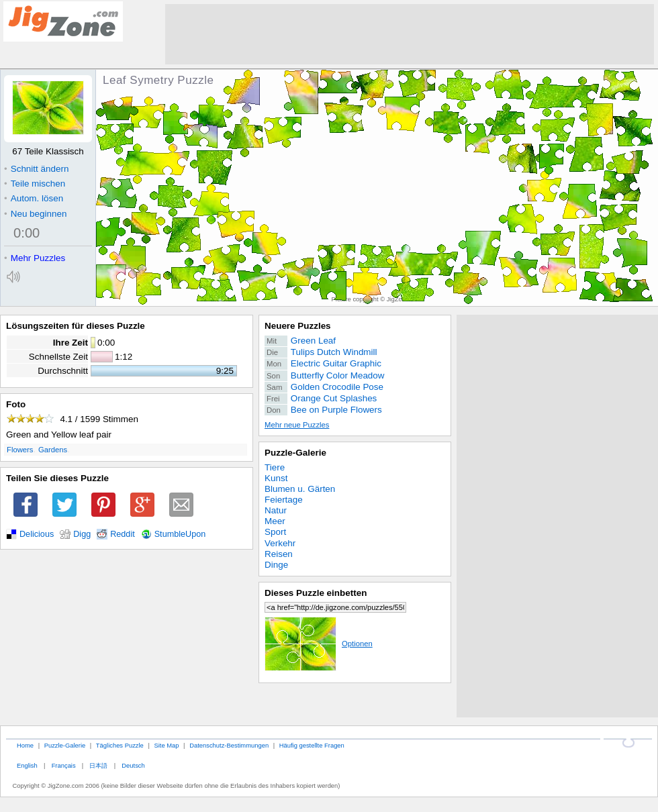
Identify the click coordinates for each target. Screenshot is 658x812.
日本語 (98, 765)
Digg (82, 534)
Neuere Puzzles (298, 326)
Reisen (279, 554)
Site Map (166, 745)
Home (25, 745)
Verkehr (280, 543)
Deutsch (133, 765)
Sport (275, 532)
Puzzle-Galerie (295, 453)
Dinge (276, 565)
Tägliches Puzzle (120, 745)
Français (64, 765)
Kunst (276, 478)
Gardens (53, 450)
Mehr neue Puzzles (297, 425)
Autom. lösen (34, 198)
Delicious (37, 534)
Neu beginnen (35, 214)
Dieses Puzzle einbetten (316, 593)
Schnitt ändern (36, 169)
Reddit (123, 534)
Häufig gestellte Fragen (312, 745)
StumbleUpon (180, 534)
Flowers (20, 450)
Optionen (319, 644)
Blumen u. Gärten (300, 489)
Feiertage (284, 500)
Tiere (275, 467)
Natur (276, 510)
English (27, 765)
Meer (275, 521)
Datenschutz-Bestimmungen (229, 745)
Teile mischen (35, 184)
